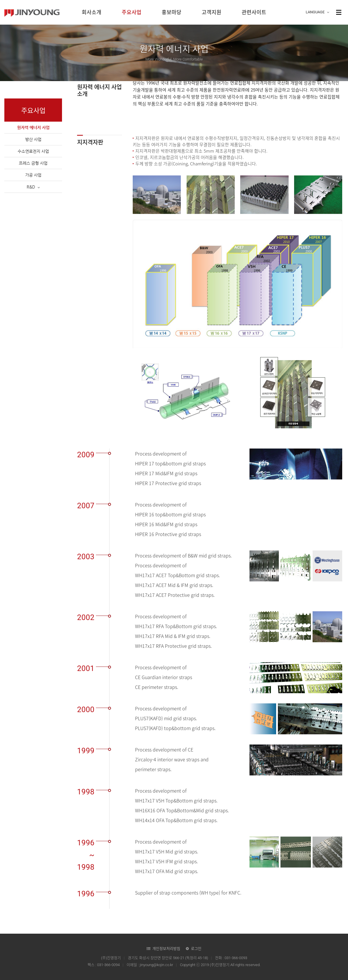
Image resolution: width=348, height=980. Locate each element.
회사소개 (92, 12)
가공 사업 (33, 175)
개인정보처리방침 (166, 949)
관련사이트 (254, 12)
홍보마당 (172, 12)
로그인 (196, 949)
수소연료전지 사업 (33, 151)
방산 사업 (33, 139)
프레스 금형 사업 (33, 163)
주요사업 (132, 12)
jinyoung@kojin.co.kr (156, 965)
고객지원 (212, 12)
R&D (33, 187)
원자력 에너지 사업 (33, 127)
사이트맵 (339, 12)
